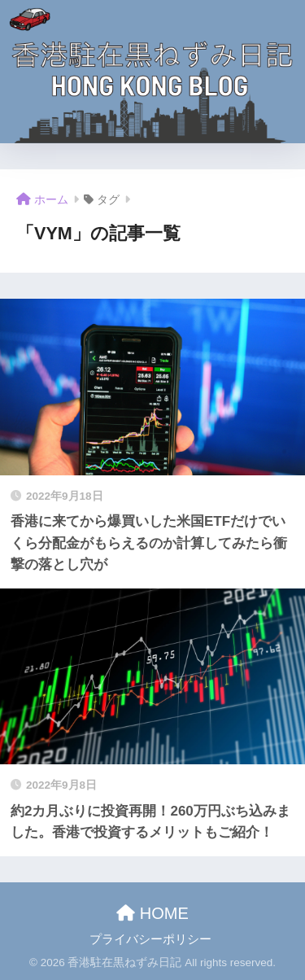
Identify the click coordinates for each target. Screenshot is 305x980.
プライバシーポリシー (150, 939)
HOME (152, 913)
